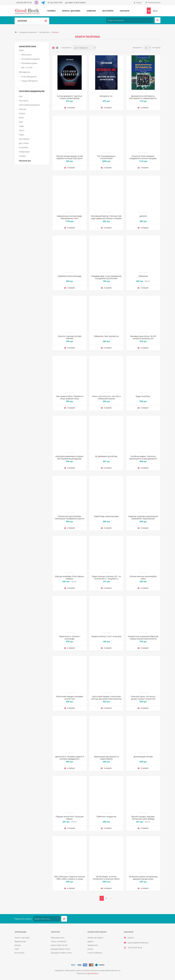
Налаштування (154, 2)
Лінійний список (57, 48)
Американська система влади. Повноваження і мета (70, 217)
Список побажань (95, 953)
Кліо (21, 96)
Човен (22, 126)
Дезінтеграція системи (143, 757)
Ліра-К (22, 130)
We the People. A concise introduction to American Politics (106, 878)
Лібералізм (143, 276)
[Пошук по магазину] (130, 20)
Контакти (125, 11)
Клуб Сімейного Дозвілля (29, 105)
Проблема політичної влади (70, 276)
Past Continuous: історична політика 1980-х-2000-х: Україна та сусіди (70, 878)
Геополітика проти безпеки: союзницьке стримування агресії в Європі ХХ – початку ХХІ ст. (70, 519)
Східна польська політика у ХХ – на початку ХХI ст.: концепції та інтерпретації (106, 579)
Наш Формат (24, 139)
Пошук (158, 20)
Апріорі (22, 113)
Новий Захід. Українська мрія (106, 516)
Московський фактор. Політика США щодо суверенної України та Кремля (106, 217)
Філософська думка (29, 63)
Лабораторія (24, 152)
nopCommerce (92, 973)
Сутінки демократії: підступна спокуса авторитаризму (70, 97)
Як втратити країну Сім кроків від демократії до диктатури (143, 878)
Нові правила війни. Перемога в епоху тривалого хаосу (70, 397)
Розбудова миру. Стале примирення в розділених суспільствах (106, 277)
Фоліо (21, 118)
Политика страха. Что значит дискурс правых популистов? (143, 698)
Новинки (91, 11)
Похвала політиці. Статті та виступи (106, 638)
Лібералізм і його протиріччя (106, 336)
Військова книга (58, 938)
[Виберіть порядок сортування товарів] (84, 48)
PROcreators (26, 55)
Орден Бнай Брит (143, 396)
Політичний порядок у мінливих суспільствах (70, 698)
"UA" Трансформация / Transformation (106, 157)
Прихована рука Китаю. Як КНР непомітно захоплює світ (143, 337)
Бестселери (108, 11)
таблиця (53, 48)
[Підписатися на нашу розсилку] (47, 919)
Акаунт (139, 2)
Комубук (22, 156)
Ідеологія (143, 216)
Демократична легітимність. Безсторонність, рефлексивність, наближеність (143, 98)
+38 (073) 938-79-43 (24, 2)
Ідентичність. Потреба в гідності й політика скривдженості (70, 758)
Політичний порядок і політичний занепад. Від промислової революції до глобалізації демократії (106, 699)
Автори (18, 945)
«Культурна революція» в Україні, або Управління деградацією (70, 457)
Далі (111, 898)
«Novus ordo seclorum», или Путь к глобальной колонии (106, 397)
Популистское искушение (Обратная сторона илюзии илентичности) (143, 638)
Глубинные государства (106, 817)
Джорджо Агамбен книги (61, 953)
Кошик (90, 949)
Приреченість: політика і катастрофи (70, 638)
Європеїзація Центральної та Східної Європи (106, 758)
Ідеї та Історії (27, 67)
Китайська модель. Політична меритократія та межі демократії (143, 457)
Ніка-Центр (24, 101)
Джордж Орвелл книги (60, 949)
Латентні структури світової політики (70, 337)
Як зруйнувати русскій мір (106, 456)
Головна (51, 11)
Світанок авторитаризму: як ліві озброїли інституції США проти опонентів (70, 158)
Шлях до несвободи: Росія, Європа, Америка (70, 577)
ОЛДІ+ (22, 135)
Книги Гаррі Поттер (59, 945)
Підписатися (64, 919)
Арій (21, 122)
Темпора (23, 109)
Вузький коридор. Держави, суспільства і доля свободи (143, 818)
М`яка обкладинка (29, 77)
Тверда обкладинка (29, 81)
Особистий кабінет (95, 938)
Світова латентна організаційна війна (143, 577)
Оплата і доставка (71, 11)
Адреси (91, 941)
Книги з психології (59, 941)
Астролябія (24, 147)
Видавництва (20, 941)
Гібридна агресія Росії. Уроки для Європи (70, 818)
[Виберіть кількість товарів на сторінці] (147, 48)
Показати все (25, 161)
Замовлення (93, 945)
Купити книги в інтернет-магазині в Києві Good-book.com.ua (95, 970)
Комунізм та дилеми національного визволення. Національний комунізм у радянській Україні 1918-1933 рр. (143, 520)
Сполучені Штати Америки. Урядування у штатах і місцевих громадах (143, 158)
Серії (17, 949)
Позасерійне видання (31, 59)
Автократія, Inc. (106, 96)
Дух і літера (24, 143)
